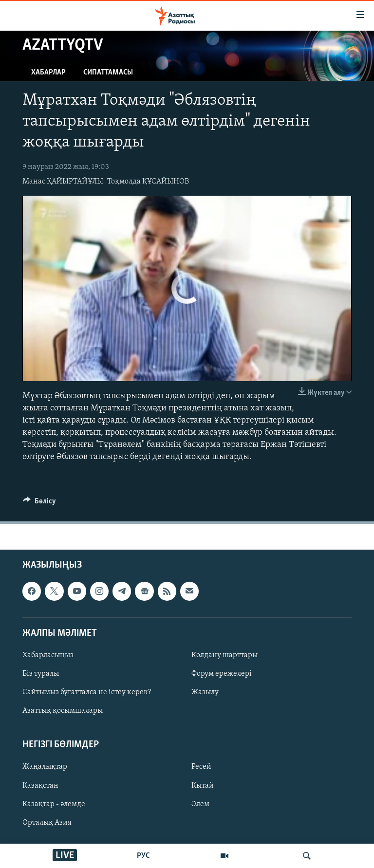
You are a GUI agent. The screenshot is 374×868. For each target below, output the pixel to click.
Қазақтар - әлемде (54, 804)
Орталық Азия (47, 822)
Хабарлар (48, 73)
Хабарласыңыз (48, 655)
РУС (143, 856)
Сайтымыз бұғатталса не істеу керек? (87, 692)
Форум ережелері (222, 674)
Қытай (203, 785)
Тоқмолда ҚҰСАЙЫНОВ (148, 182)
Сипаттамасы (108, 73)
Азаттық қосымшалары (63, 711)
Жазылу (205, 692)
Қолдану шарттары (224, 655)
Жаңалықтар (45, 767)
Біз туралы (41, 674)
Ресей (201, 767)
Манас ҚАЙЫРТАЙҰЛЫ (63, 182)
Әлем (200, 804)
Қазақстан (40, 785)
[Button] (39, 503)
